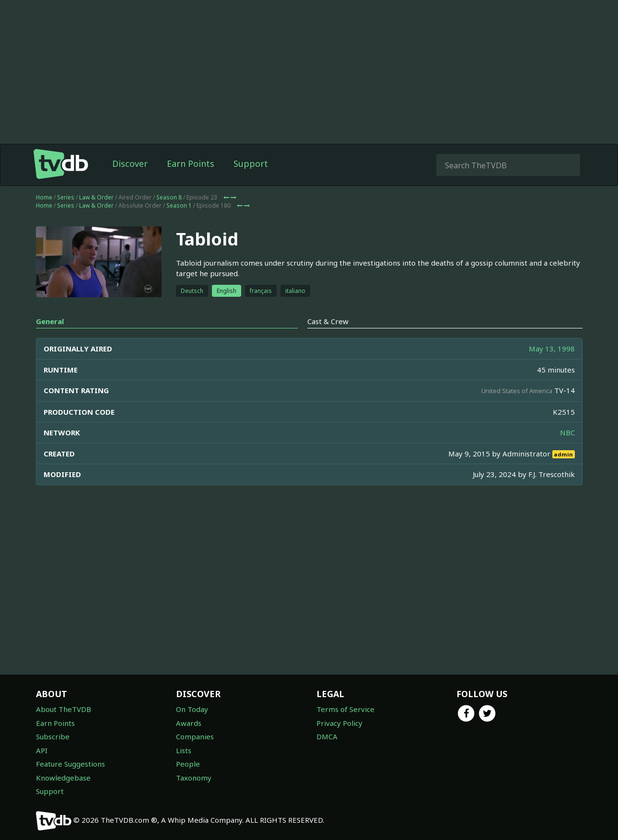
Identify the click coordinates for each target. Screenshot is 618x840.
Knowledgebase (63, 778)
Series (66, 197)
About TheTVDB (64, 709)
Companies (195, 736)
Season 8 (169, 197)
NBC (567, 432)
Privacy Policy (339, 723)
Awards (189, 723)
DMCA (327, 736)
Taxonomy (194, 778)
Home (44, 197)
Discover (130, 163)
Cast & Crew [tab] (328, 321)
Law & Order (96, 197)
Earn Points (191, 163)
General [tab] (50, 321)
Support (251, 163)
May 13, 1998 (552, 349)
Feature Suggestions (70, 764)
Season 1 (179, 205)
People (188, 764)
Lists (184, 750)
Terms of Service (345, 709)
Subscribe (53, 736)
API (42, 750)
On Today (192, 709)
